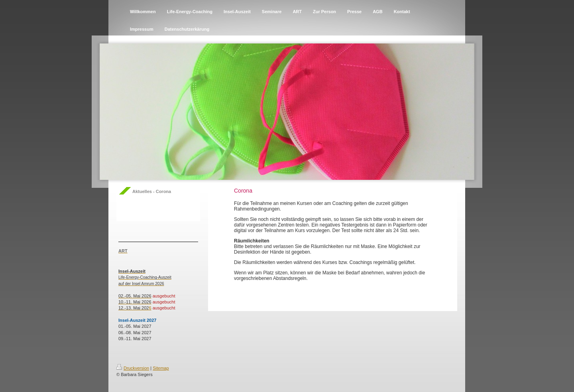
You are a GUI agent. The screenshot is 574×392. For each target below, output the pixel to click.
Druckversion (133, 368)
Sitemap (161, 368)
